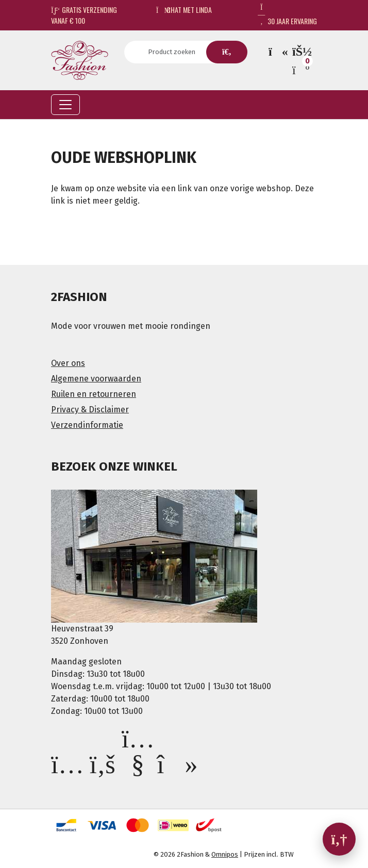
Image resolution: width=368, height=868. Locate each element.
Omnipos (225, 854)
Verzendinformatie (87, 425)
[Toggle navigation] (65, 105)
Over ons (68, 363)
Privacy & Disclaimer (90, 410)
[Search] (175, 52)
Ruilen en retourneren (94, 394)
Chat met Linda (184, 10)
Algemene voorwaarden (96, 379)
